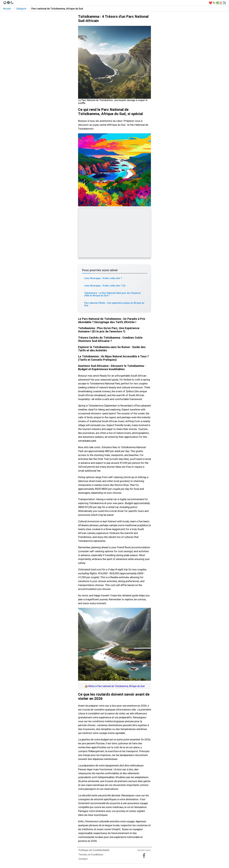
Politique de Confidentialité (94, 850)
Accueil (7, 9)
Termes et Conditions (91, 855)
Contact (83, 859)
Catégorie (21, 9)
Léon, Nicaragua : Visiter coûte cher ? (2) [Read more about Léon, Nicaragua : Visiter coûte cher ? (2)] (106, 286)
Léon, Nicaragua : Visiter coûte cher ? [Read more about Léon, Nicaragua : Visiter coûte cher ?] (104, 278)
